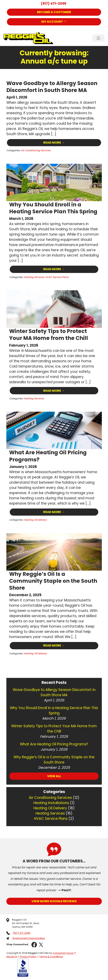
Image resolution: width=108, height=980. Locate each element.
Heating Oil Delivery (35, 519)
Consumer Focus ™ (64, 951)
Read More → (54, 142)
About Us (12, 955)
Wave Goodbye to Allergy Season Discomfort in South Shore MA (52, 87)
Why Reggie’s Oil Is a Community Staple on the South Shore (54, 579)
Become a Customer (54, 12)
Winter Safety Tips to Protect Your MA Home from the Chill (49, 334)
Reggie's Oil (35, 951)
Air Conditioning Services (36, 150)
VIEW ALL (54, 774)
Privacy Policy (28, 955)
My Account (52, 22)
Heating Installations (51, 801)
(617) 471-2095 (54, 3)
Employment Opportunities (29, 937)
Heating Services (34, 276)
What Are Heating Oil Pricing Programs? (48, 455)
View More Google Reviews (54, 900)
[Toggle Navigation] (99, 38)
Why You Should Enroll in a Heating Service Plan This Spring (54, 208)
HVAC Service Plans (57, 276)
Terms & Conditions (51, 955)
